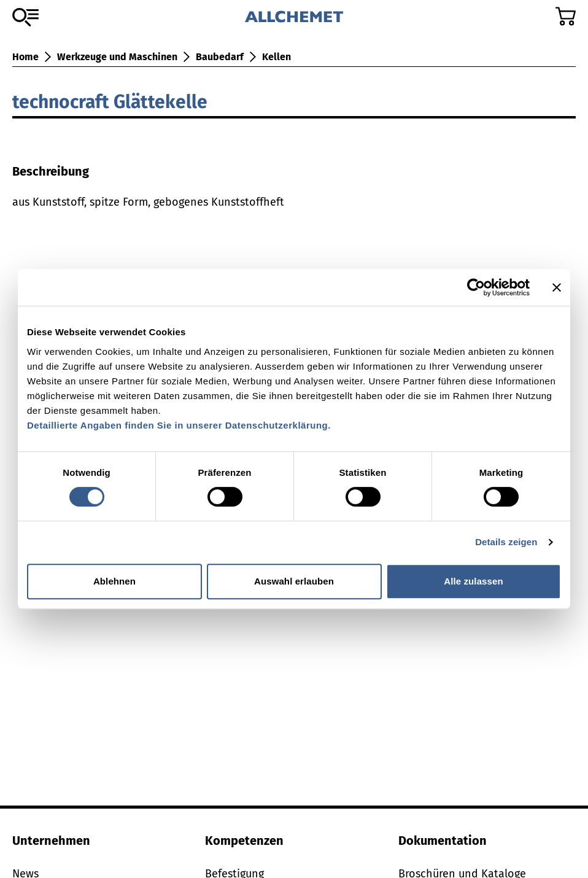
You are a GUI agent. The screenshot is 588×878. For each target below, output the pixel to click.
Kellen (277, 57)
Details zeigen (506, 542)
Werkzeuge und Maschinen (117, 57)
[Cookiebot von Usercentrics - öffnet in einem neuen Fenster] (476, 287)
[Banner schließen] (557, 287)
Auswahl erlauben (294, 581)
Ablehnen (114, 581)
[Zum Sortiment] (25, 17)
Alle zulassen (473, 581)
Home (25, 57)
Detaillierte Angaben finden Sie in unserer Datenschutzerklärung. (179, 425)
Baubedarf (220, 57)
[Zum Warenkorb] (566, 16)
